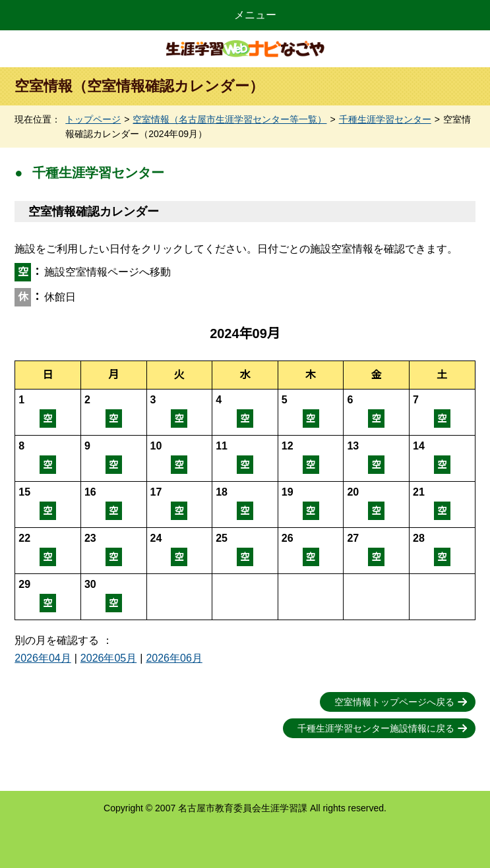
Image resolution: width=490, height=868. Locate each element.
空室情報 (48, 412)
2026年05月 (108, 658)
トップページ (93, 119)
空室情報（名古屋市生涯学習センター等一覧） (230, 119)
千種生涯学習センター (385, 119)
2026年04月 (43, 658)
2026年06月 (174, 658)
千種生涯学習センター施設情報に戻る (376, 728)
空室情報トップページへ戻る (394, 702)
